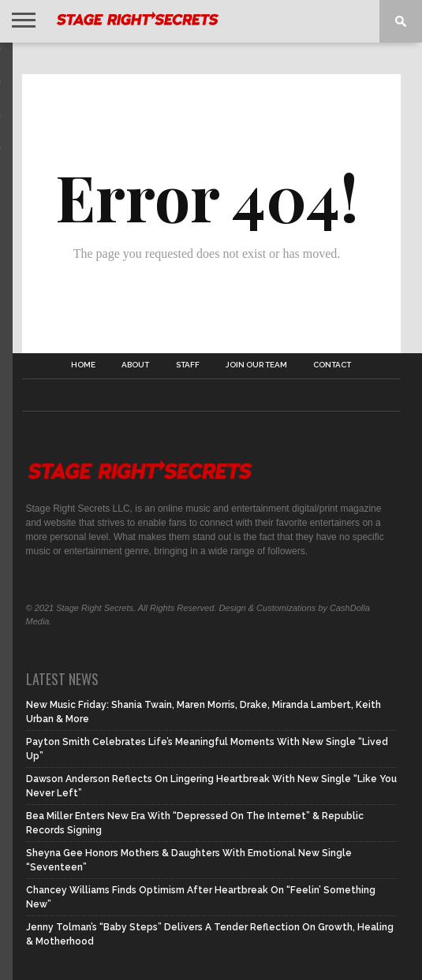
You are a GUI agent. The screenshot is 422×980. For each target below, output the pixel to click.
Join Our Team (256, 365)
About (135, 365)
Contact (332, 365)
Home (83, 365)
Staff (188, 365)
